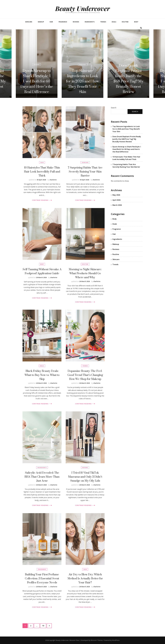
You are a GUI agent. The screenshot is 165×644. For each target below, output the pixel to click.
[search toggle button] (141, 28)
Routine (125, 22)
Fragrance (63, 22)
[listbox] (82, 64)
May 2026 (116, 195)
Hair (51, 22)
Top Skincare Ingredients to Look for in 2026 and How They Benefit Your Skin (128, 81)
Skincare (29, 22)
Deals (114, 22)
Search (114, 108)
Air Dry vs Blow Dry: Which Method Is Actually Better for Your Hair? (85, 578)
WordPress (116, 640)
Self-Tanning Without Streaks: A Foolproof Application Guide (42, 271)
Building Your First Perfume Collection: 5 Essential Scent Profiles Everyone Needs (42, 578)
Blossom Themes (97, 640)
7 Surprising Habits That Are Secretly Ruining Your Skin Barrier (85, 171)
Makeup (41, 22)
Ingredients (90, 22)
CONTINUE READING (42, 200)
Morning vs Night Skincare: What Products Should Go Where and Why (85, 273)
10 (44, 625)
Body (136, 22)
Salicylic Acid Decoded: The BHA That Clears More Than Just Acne (42, 477)
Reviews (76, 22)
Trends (103, 22)
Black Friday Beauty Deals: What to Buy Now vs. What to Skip (42, 375)
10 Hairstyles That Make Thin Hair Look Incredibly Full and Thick (42, 171)
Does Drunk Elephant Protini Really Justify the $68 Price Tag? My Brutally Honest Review (37, 79)
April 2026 (116, 200)
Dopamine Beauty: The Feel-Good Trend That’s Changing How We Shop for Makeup (85, 375)
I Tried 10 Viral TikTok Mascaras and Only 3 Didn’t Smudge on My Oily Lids (85, 477)
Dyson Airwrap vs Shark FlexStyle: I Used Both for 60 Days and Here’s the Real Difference (82, 81)
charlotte (53, 180)
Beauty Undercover (83, 8)
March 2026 (117, 205)
